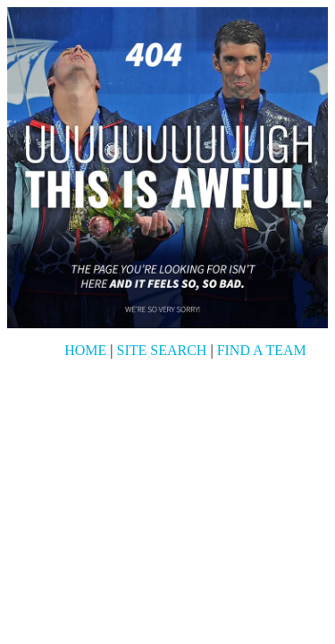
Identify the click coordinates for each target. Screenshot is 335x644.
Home (85, 350)
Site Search (162, 350)
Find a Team (262, 350)
